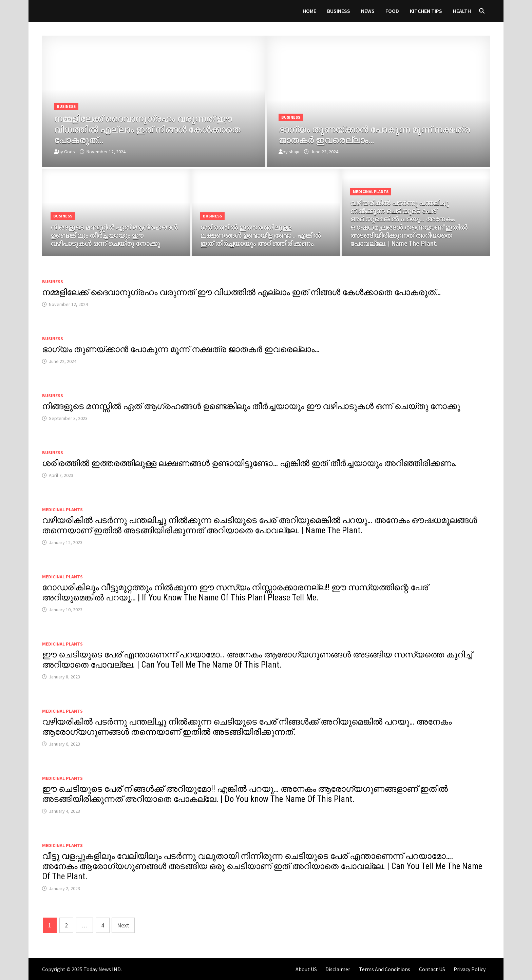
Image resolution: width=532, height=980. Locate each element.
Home (309, 11)
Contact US (432, 969)
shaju (294, 152)
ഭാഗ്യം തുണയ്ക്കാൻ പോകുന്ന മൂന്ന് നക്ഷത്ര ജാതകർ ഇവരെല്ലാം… (181, 349)
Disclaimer (338, 969)
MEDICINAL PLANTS (371, 191)
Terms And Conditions (385, 969)
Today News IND (102, 969)
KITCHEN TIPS (426, 11)
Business (339, 11)
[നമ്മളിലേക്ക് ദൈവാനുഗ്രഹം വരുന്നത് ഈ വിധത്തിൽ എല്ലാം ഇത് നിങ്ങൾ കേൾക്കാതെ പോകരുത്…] (154, 128)
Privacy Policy (470, 969)
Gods (70, 152)
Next (123, 925)
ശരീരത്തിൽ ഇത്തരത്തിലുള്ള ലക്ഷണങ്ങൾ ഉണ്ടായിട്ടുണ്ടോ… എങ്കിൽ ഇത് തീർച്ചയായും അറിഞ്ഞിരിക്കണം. (250, 463)
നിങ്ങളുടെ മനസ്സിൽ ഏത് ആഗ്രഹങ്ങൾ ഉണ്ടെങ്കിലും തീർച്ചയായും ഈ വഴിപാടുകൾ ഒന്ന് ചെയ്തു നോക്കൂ (251, 406)
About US (306, 969)
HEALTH (462, 11)
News (368, 11)
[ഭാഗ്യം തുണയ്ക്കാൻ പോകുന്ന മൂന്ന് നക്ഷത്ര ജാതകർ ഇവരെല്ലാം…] (378, 134)
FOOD (392, 11)
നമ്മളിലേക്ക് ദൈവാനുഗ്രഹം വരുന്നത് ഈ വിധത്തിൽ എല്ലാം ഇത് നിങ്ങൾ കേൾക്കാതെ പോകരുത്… (241, 292)
